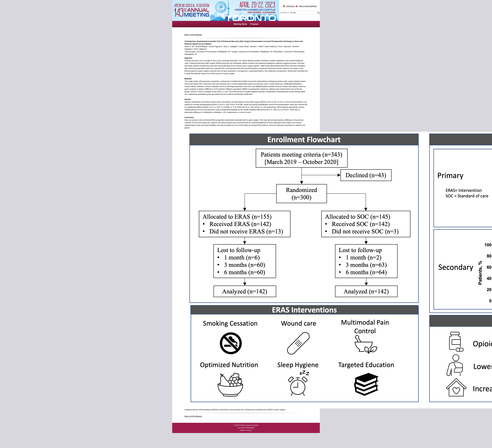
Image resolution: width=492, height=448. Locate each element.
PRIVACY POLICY (246, 430)
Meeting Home (240, 24)
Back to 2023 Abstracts (193, 35)
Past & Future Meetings (308, 6)
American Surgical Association (249, 425)
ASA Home (290, 6)
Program (254, 24)
